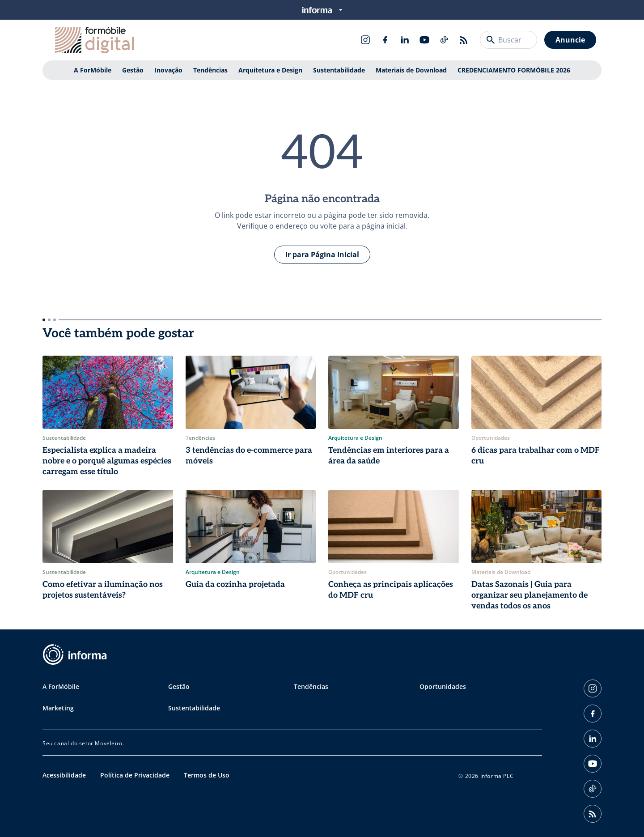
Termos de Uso (207, 775)
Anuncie (570, 40)
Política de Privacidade (135, 775)
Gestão (133, 70)
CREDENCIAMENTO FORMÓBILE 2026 (514, 70)
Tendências (210, 70)
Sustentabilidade (339, 70)
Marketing (58, 708)
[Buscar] (491, 40)
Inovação (168, 70)
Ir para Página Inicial (322, 255)
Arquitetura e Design (270, 70)
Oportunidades (443, 686)
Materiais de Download (411, 70)
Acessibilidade (64, 775)
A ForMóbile (93, 70)
